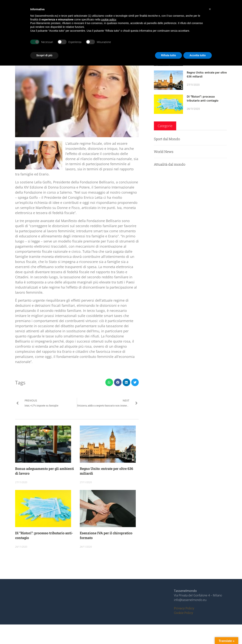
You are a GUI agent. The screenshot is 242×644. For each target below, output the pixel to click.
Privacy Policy (184, 608)
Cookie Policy (183, 613)
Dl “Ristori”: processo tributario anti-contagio (203, 98)
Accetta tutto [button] (198, 55)
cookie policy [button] (108, 20)
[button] (109, 382)
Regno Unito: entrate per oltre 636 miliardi (207, 74)
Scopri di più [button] (44, 55)
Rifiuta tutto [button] (169, 55)
